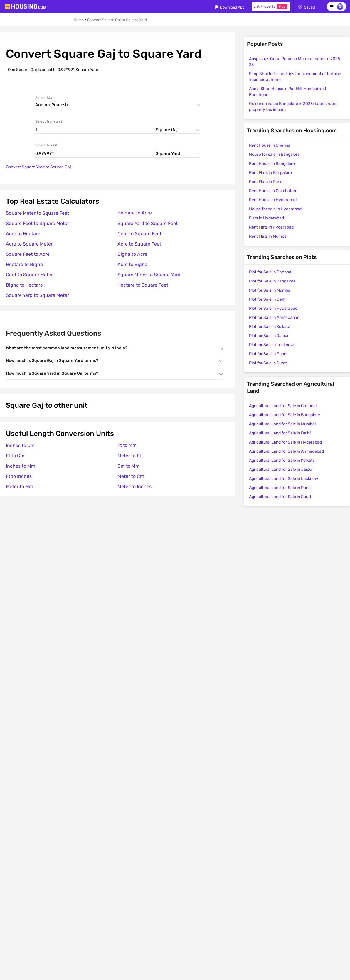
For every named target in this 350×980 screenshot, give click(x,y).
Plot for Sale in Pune (268, 354)
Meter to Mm (20, 486)
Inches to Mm (21, 466)
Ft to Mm (127, 445)
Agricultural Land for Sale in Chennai (283, 406)
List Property (270, 7)
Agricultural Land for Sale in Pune (280, 488)
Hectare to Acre (135, 213)
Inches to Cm (20, 445)
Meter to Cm (131, 476)
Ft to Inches (19, 476)
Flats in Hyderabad (266, 218)
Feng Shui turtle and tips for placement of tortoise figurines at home (295, 77)
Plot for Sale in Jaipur (269, 336)
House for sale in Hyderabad (275, 209)
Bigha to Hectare (24, 285)
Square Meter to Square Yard (149, 275)
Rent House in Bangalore (272, 164)
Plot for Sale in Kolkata (270, 327)
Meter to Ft (129, 456)
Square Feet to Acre (28, 254)
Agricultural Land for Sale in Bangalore (285, 415)
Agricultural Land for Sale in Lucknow (283, 479)
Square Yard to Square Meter (37, 295)
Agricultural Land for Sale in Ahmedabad (286, 451)
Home (79, 20)
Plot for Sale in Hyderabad (273, 308)
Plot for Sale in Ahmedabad (274, 318)
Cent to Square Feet (139, 234)
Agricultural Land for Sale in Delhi (280, 433)
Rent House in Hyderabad (273, 200)
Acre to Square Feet (139, 244)
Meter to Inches (134, 486)
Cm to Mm (128, 466)
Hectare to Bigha (24, 264)
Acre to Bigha (132, 264)
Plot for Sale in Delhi (268, 299)
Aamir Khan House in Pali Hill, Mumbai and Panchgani (287, 92)
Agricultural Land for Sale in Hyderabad (285, 442)
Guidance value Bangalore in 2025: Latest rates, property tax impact (294, 107)
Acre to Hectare (23, 234)
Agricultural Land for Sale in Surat (280, 497)
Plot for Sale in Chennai (271, 272)
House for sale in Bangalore (274, 154)
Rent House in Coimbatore (273, 191)
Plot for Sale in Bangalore (272, 281)
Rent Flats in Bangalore (270, 173)
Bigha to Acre (132, 254)
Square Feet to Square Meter (37, 223)
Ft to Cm (15, 456)
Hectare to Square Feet (143, 285)
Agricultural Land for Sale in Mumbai (282, 424)
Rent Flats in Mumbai (268, 236)
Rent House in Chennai (270, 145)
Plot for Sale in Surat (268, 363)
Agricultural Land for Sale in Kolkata (282, 460)
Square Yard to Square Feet (148, 223)
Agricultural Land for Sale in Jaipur (281, 469)
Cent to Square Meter (29, 275)
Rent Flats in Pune (266, 182)
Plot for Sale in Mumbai (270, 290)
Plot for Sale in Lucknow (271, 345)
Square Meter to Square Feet (37, 213)
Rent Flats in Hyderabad (271, 227)
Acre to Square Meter (29, 244)
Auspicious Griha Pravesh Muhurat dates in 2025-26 (296, 62)
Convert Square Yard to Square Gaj (38, 167)
